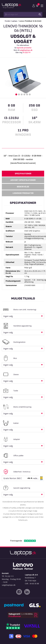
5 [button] (27, 94)
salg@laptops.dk (26, 50)
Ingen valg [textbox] (8, 316)
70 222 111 (26, 53)
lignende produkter (24, 48)
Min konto (34, 6)
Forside (7, 21)
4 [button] (24, 94)
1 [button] (16, 94)
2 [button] (19, 94)
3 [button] (22, 94)
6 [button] (30, 94)
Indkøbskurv (38, 6)
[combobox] (23, 316)
